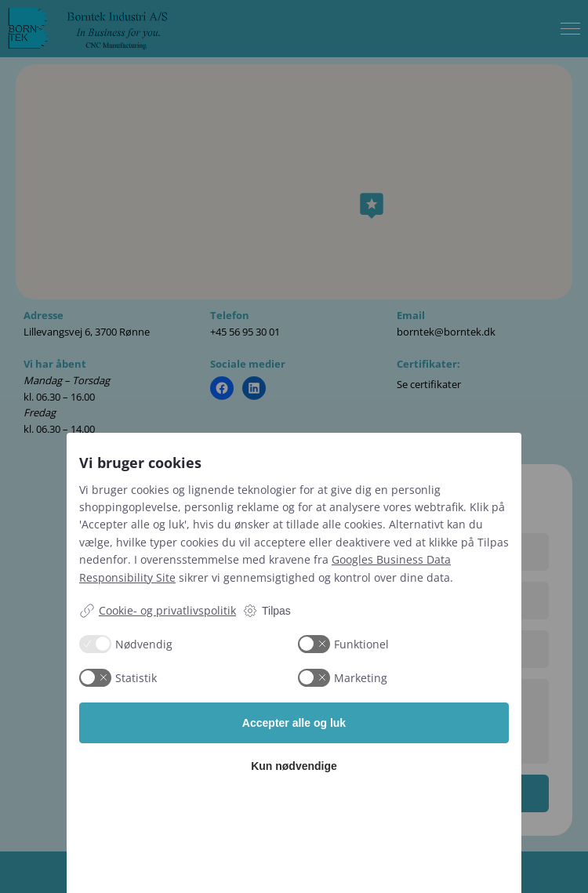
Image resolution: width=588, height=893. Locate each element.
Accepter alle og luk (294, 723)
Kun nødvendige (294, 766)
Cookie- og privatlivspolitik (158, 611)
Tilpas (267, 611)
